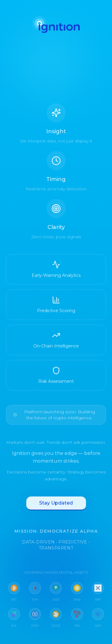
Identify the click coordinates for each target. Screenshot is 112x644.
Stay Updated (56, 505)
